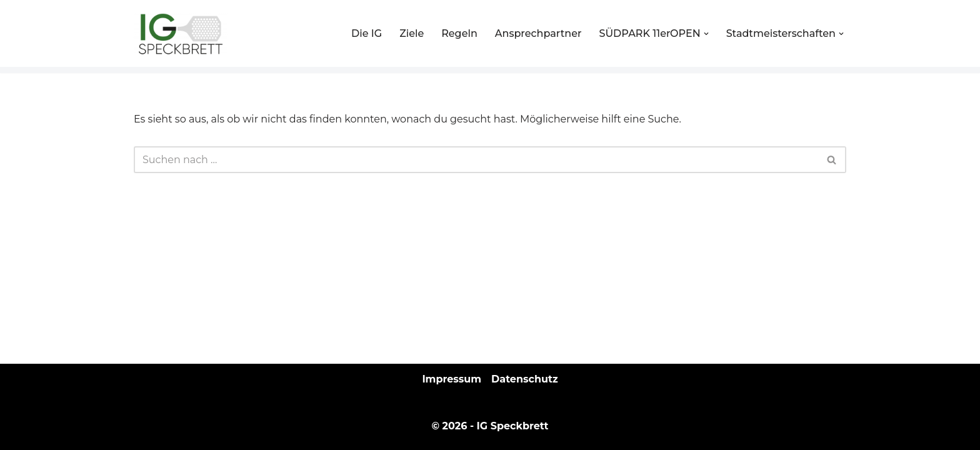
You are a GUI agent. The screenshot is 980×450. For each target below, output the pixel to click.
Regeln (459, 33)
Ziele (412, 33)
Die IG (367, 33)
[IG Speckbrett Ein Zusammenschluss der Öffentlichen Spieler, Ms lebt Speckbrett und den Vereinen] (181, 33)
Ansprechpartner (538, 33)
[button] (706, 34)
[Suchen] (476, 160)
